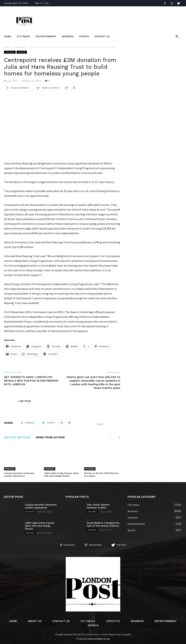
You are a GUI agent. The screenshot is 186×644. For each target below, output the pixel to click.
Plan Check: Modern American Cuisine (98, 506)
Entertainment (46, 36)
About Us (35, 621)
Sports (84, 36)
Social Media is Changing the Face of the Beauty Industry (103, 524)
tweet (100, 424)
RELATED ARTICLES (17, 438)
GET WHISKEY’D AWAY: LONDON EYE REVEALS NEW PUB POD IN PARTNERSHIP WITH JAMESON (31, 381)
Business (68, 36)
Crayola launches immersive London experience (19, 475)
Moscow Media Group (99, 639)
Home (8, 36)
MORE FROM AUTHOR (50, 438)
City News (23, 36)
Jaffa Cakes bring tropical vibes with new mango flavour (61, 475)
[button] (177, 36)
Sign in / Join (42, 3)
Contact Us (102, 36)
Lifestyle (22, 52)
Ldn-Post (12, 81)
